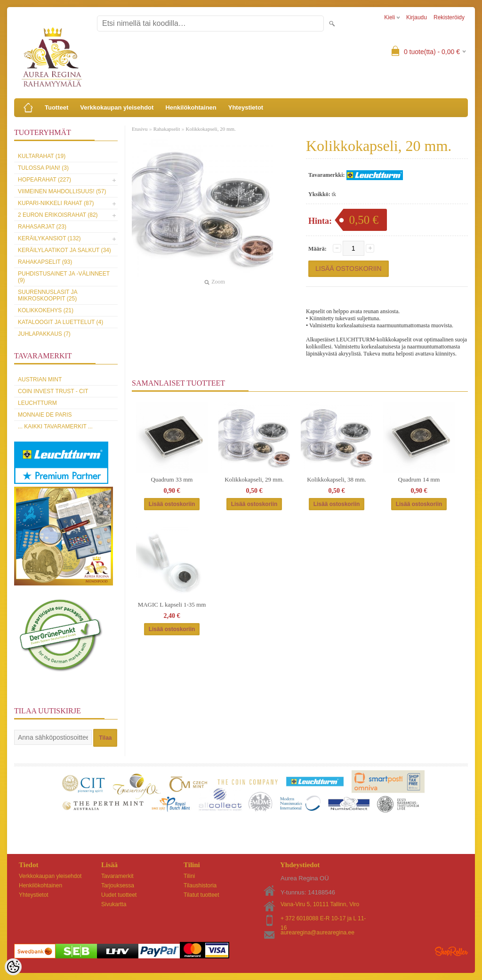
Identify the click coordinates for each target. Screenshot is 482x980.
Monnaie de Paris (45, 415)
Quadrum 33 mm (172, 479)
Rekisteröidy (449, 17)
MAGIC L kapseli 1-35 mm (172, 605)
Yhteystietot (246, 107)
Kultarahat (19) (42, 156)
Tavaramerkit (117, 876)
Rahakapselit (167, 129)
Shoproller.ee (451, 951)
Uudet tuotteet (119, 895)
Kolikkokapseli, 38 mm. (337, 479)
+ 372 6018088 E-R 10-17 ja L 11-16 (323, 919)
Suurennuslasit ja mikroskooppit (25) (48, 295)
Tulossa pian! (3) (43, 168)
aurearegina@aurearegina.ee (317, 933)
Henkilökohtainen (191, 107)
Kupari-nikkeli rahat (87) (56, 203)
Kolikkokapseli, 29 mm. (254, 479)
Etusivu (140, 129)
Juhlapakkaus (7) (44, 334)
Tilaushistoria (200, 885)
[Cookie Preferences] (13, 967)
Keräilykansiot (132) (49, 238)
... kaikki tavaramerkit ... (55, 427)
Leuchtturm (37, 403)
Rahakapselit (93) (45, 262)
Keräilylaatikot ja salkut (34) (64, 250)
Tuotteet (56, 107)
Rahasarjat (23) (42, 227)
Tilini (189, 876)
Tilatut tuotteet (201, 895)
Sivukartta (114, 904)
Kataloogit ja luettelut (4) (60, 322)
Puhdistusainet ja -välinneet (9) (64, 277)
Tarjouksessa (118, 885)
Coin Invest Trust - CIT (53, 391)
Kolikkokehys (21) (46, 310)
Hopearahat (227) (44, 180)
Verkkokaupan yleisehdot (117, 107)
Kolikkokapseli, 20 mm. (210, 129)
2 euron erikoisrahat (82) (58, 215)
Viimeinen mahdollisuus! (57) (62, 191)
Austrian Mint (40, 379)
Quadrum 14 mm (419, 479)
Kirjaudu (417, 17)
